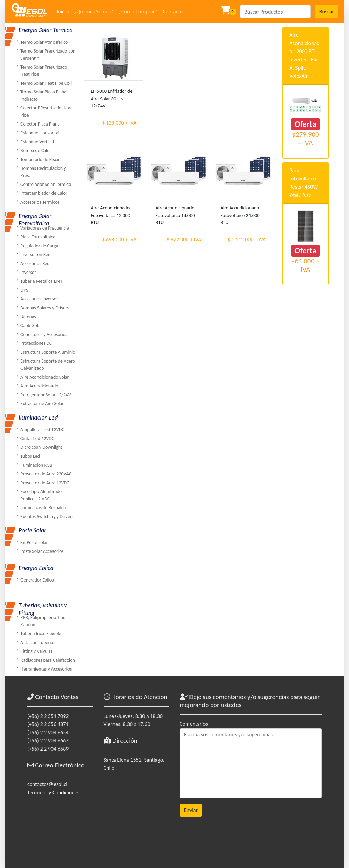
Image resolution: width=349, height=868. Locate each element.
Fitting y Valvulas (36, 651)
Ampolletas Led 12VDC (42, 430)
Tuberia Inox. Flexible (41, 634)
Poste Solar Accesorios (42, 551)
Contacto (173, 11)
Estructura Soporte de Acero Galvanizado (48, 365)
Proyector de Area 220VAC (46, 474)
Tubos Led (30, 456)
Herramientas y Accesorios (46, 669)
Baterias (28, 317)
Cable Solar (31, 326)
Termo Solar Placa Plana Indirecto (43, 95)
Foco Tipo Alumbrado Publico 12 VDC (41, 495)
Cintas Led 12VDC (37, 438)
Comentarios (194, 724)
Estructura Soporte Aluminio (48, 352)
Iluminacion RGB (36, 465)
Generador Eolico (37, 580)
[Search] (275, 12)
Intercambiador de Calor (44, 193)
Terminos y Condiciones (53, 792)
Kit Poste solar (34, 542)
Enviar (191, 810)
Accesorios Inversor (39, 299)
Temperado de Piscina (42, 159)
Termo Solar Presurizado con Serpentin (48, 55)
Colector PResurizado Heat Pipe (46, 112)
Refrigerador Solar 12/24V (46, 395)
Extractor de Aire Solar (42, 404)
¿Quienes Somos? (94, 11)
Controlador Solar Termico (46, 184)
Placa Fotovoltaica (38, 237)
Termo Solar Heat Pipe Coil (46, 83)
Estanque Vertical (37, 142)
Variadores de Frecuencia (45, 228)
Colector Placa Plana (40, 124)
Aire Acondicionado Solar (45, 377)
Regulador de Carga (39, 246)
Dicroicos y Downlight (41, 447)
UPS (24, 290)
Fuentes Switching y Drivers (47, 517)
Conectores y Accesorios (44, 334)
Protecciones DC (36, 343)
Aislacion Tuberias (38, 642)
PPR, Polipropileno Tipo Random (43, 621)
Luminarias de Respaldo (43, 508)
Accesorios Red (35, 263)
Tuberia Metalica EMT (41, 281)
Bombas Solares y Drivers (45, 308)
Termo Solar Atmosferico (44, 42)
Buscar (327, 11)
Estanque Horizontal (40, 133)
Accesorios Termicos (40, 202)
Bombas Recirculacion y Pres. (43, 172)
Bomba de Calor (36, 151)
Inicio (63, 11)
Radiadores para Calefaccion (48, 660)
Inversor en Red (36, 255)
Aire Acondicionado (39, 386)
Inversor (28, 272)
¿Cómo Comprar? (138, 11)
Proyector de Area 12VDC (45, 483)
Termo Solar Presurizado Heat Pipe (44, 71)
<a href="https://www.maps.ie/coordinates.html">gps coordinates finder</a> (137, 814)
